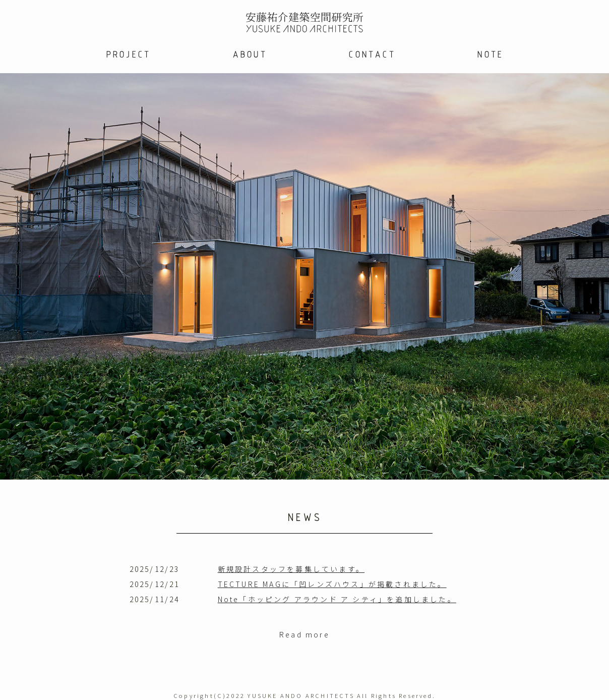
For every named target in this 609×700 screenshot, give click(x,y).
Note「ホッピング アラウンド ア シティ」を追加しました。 (337, 599)
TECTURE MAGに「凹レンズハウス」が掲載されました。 (332, 584)
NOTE (490, 54)
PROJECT (128, 54)
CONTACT (372, 54)
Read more (304, 634)
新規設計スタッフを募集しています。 (291, 569)
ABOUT (250, 54)
